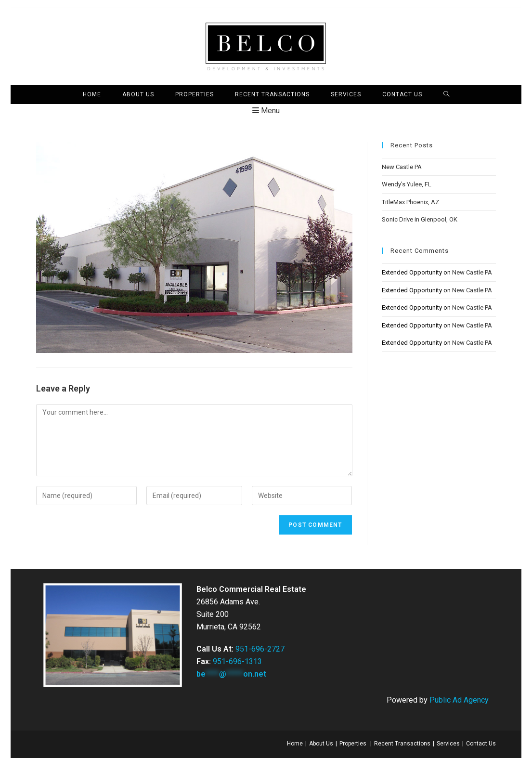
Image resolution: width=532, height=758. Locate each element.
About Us (321, 744)
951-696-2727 (260, 649)
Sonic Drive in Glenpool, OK (420, 219)
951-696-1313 (237, 661)
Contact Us (481, 744)
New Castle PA (402, 167)
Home (295, 744)
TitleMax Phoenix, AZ (410, 202)
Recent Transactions (402, 744)
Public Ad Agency (459, 700)
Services (448, 744)
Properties (353, 744)
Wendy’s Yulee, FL (407, 184)
